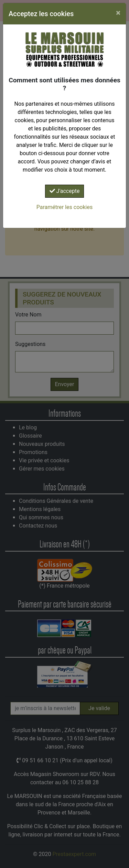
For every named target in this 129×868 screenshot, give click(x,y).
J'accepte (65, 191)
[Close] (118, 13)
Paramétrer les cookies (64, 207)
